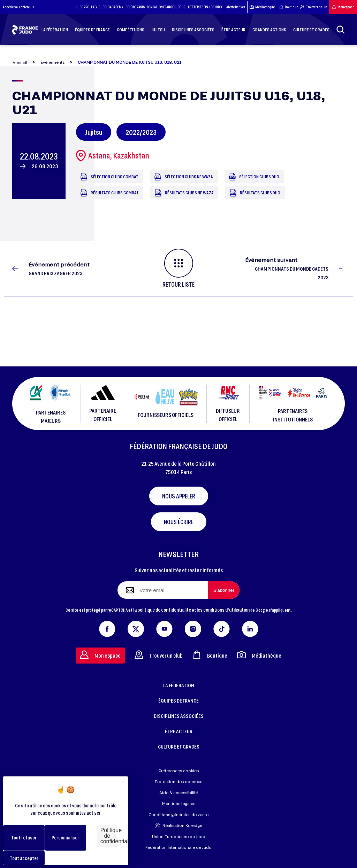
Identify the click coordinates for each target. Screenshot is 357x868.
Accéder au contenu (19, 7)
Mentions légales (179, 803)
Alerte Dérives (236, 7)
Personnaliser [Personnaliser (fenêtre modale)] (65, 838)
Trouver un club (314, 7)
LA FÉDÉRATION (179, 685)
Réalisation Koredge (178, 826)
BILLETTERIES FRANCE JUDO (203, 7)
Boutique (289, 7)
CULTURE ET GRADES (179, 746)
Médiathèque (262, 7)
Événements (52, 62)
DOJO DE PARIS (135, 7)
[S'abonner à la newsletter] (224, 590)
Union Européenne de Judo (179, 836)
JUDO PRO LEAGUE (88, 7)
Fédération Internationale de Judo (178, 847)
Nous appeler (179, 496)
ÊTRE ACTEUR (179, 731)
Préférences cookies (179, 771)
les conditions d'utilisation (223, 610)
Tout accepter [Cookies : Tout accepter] (24, 858)
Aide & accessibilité (179, 793)
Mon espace (343, 7)
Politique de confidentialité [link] (109, 836)
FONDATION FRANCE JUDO (164, 7)
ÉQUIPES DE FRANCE (178, 700)
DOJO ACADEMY (113, 7)
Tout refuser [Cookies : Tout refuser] (24, 838)
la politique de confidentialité (162, 610)
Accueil (20, 63)
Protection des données (178, 781)
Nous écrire (179, 522)
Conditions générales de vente (178, 815)
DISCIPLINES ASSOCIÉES (179, 716)
